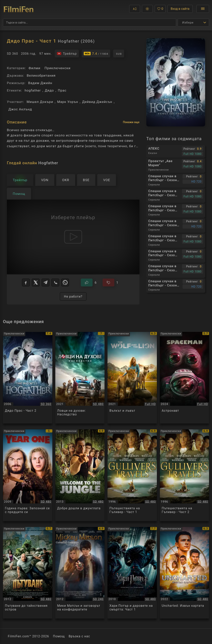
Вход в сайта (180, 9)
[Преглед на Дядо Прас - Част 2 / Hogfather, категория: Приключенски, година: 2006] (28, 378)
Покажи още (131, 122)
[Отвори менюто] (203, 9)
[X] (36, 282)
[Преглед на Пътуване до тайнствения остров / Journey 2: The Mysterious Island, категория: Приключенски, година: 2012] (28, 573)
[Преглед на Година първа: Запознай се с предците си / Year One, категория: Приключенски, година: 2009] (28, 475)
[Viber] (55, 282)
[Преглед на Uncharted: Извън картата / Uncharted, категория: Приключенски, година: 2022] (185, 573)
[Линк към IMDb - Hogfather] (96, 54)
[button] (135, 9)
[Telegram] (45, 282)
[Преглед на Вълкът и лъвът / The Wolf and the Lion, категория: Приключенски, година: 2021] (132, 378)
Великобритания (41, 75)
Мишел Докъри (40, 102)
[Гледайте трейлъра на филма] (67, 54)
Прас (62, 90)
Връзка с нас (79, 636)
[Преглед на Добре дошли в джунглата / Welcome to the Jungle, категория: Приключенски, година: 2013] (80, 475)
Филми (34, 68)
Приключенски (58, 68)
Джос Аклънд (20, 109)
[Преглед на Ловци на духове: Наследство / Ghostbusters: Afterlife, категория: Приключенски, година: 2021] (80, 378)
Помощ (59, 636)
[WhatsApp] (65, 282)
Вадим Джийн (40, 83)
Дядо (49, 90)
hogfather (33, 90)
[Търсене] (90, 23)
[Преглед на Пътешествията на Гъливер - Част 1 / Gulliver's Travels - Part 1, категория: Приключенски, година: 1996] (132, 475)
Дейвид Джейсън (97, 102)
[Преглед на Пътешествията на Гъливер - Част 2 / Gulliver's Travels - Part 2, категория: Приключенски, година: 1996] (185, 475)
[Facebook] (26, 282)
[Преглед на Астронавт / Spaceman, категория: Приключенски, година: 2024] (185, 378)
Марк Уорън (68, 102)
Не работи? (73, 297)
